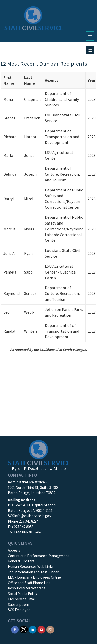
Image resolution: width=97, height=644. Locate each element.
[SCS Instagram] (50, 629)
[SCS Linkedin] (33, 629)
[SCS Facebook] (15, 629)
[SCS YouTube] (41, 629)
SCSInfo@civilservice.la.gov (29, 516)
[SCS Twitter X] (24, 629)
